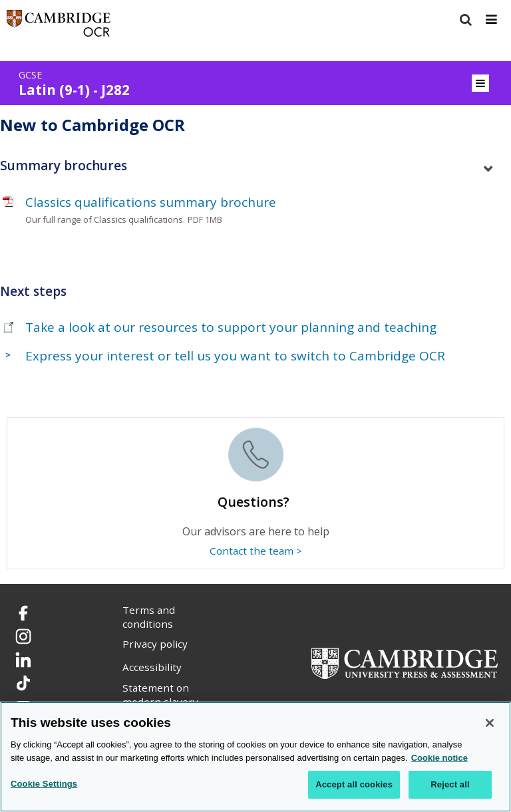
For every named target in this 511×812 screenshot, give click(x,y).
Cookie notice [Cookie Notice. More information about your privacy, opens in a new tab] (439, 758)
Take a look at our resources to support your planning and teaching (231, 327)
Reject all (450, 784)
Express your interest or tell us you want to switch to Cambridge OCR (235, 356)
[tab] (255, 166)
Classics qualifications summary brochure (151, 202)
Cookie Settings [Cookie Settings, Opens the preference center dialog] (44, 784)
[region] (255, 757)
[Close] (490, 723)
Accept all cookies (354, 784)
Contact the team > (256, 551)
